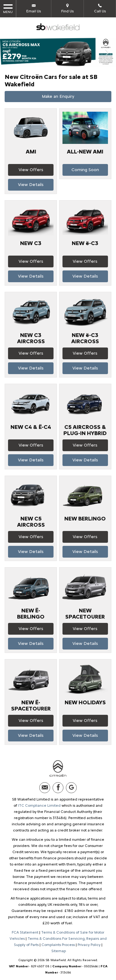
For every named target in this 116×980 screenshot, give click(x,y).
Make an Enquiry (58, 96)
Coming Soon (85, 170)
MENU (8, 9)
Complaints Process (58, 945)
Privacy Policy (89, 945)
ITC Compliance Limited (39, 805)
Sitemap (59, 951)
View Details (31, 185)
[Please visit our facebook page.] (58, 788)
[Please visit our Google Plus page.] (71, 788)
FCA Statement (25, 932)
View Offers (31, 170)
